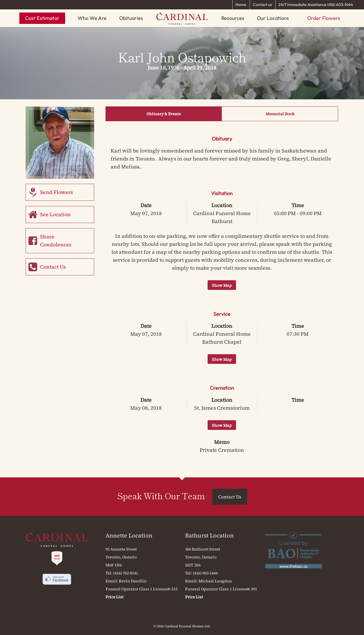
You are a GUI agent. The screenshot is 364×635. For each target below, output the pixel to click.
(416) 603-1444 (205, 573)
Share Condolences (56, 241)
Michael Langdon (215, 581)
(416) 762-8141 (126, 573)
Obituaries (131, 18)
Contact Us (53, 267)
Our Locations (273, 18)
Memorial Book (280, 114)
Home (241, 5)
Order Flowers (324, 18)
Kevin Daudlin (133, 581)
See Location (55, 214)
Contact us (262, 5)
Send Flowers (56, 192)
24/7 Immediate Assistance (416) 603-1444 (316, 5)
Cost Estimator (42, 18)
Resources (233, 18)
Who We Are (92, 18)
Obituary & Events (164, 114)
